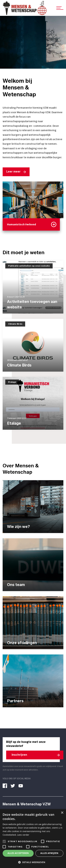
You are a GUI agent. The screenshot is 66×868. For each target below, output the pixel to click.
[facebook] (6, 786)
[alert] (33, 839)
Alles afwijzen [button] (49, 853)
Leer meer (13, 172)
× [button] (62, 813)
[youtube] (22, 786)
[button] (33, 862)
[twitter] (14, 786)
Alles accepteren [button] (18, 853)
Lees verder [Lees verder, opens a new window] (23, 835)
